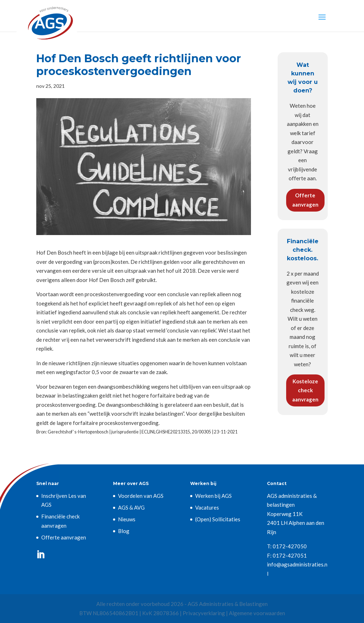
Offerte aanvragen (305, 200)
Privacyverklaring (204, 613)
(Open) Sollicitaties (218, 519)
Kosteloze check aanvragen (305, 390)
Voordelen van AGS (141, 496)
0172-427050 (290, 546)
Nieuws (127, 519)
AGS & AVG (131, 507)
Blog (124, 531)
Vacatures (207, 507)
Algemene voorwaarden (257, 613)
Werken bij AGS (213, 496)
